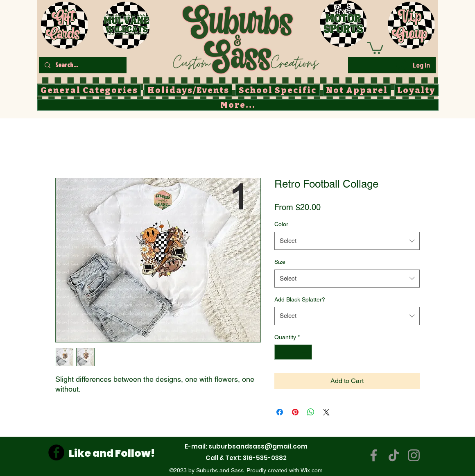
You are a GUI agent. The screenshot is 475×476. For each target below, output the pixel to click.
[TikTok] (394, 455)
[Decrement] (281, 352)
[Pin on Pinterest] (295, 412)
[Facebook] (56, 452)
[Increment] (306, 352)
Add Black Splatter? (300, 299)
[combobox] (347, 241)
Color (281, 224)
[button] (375, 47)
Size (280, 262)
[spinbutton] (293, 352)
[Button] (245, 37)
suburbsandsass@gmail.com (258, 446)
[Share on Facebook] (280, 412)
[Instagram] (414, 455)
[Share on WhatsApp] (311, 412)
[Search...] (82, 65)
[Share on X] (326, 412)
